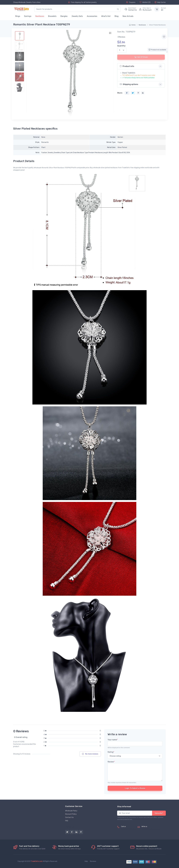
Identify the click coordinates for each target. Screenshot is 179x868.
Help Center (160, 2)
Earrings (28, 16)
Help (86, 861)
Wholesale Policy (71, 811)
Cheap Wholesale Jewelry (23, 2)
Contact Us (69, 817)
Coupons (131, 2)
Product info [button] (127, 66)
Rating (111, 752)
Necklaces (40, 16)
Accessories (92, 16)
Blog (117, 16)
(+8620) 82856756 (128, 829)
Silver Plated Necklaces (157, 25)
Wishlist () (145, 2)
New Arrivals (128, 16)
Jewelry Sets (77, 16)
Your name (113, 740)
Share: (120, 93)
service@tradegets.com (151, 829)
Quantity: (121, 46)
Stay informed (124, 806)
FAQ (67, 821)
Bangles (64, 16)
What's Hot (106, 16)
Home (132, 25)
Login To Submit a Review (135, 788)
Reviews (93, 861)
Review (111, 762)
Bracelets (52, 16)
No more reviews (90, 754)
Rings (18, 16)
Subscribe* (159, 813)
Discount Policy (71, 814)
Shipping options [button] (129, 84)
